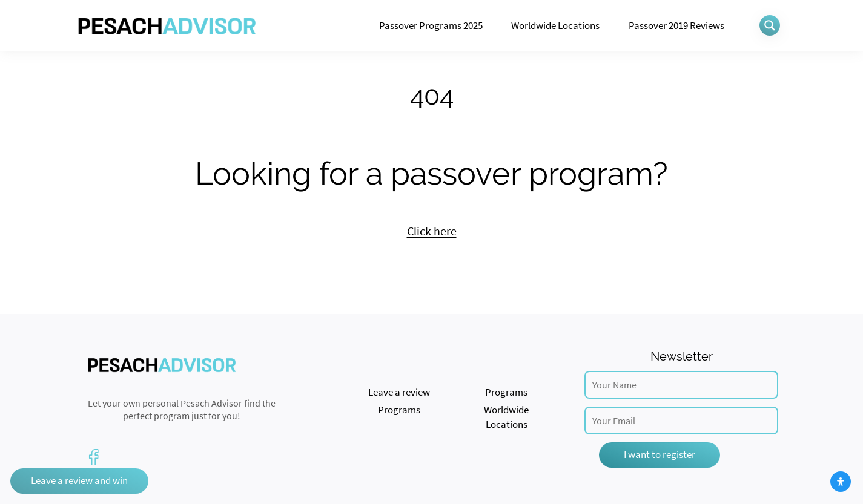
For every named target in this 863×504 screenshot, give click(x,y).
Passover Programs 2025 (431, 25)
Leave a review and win (79, 480)
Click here (432, 231)
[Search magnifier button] (770, 25)
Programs (506, 392)
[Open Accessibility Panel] (841, 482)
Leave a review (399, 392)
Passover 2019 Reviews (676, 25)
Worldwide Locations (555, 25)
